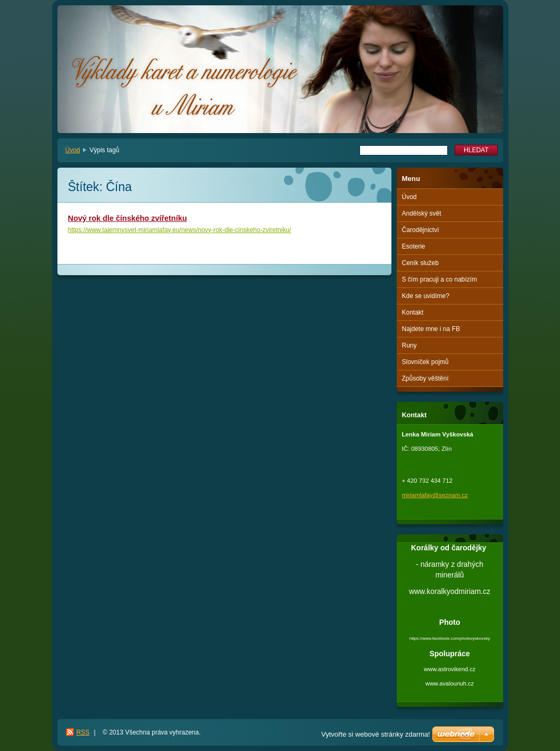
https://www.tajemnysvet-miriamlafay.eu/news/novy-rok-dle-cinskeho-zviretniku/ (180, 230)
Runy (409, 345)
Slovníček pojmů (425, 362)
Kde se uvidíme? (426, 296)
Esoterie (414, 246)
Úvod (73, 150)
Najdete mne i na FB (431, 329)
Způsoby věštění (425, 378)
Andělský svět (422, 213)
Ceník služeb (420, 263)
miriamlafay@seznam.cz (435, 495)
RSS (83, 732)
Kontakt (413, 312)
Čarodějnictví (421, 230)
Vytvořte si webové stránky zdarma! (376, 734)
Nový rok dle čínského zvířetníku (128, 218)
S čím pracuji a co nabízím (440, 279)
